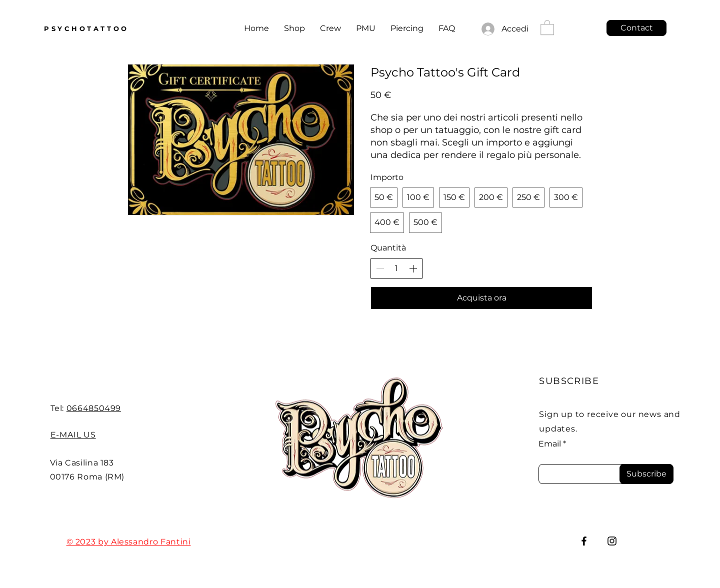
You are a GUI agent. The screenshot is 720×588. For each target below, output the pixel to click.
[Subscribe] (646, 474)
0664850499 (94, 408)
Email (550, 444)
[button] (547, 27)
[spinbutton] (396, 268)
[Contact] (636, 28)
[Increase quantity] (413, 268)
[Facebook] (584, 541)
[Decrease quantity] (380, 268)
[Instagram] (612, 541)
